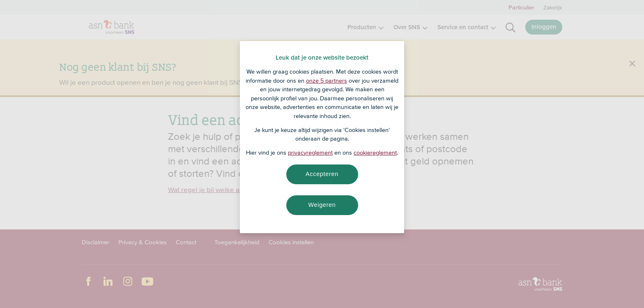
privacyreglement (310, 153)
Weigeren (322, 205)
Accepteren (322, 174)
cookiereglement (375, 153)
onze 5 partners (327, 81)
